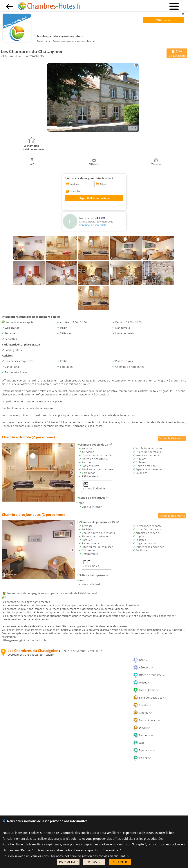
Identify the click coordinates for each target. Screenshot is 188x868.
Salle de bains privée (93, 498)
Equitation (144, 750)
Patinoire (143, 735)
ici (127, 856)
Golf (140, 743)
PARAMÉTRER (68, 862)
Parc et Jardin (146, 690)
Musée (142, 682)
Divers (142, 728)
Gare (141, 660)
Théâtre (143, 705)
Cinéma (142, 713)
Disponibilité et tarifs (172, 438)
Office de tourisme (149, 675)
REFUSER (94, 862)
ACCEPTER (120, 862)
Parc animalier (147, 720)
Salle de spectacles (149, 698)
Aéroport (143, 667)
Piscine (142, 758)
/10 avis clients (177, 53)
